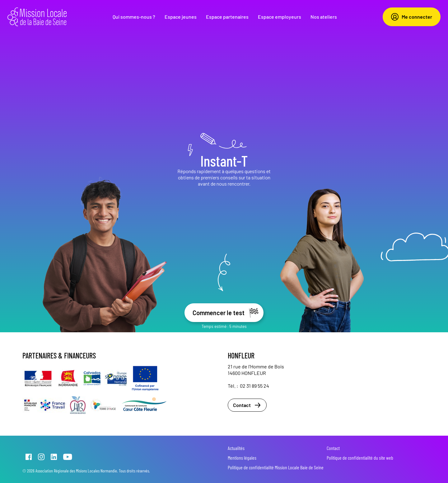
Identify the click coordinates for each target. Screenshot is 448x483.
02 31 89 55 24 (254, 386)
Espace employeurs (280, 17)
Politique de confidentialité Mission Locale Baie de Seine (276, 467)
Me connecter (412, 17)
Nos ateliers (324, 17)
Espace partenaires (227, 17)
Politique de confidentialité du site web (360, 458)
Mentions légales (242, 458)
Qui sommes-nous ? (134, 17)
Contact (247, 405)
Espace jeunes (181, 17)
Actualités (236, 448)
